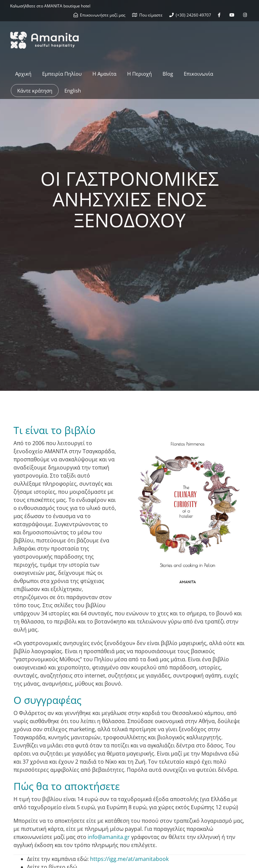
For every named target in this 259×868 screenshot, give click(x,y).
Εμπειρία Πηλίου (62, 74)
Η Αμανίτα (104, 74)
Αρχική (23, 74)
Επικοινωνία (198, 74)
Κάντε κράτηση (35, 91)
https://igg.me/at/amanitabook (129, 859)
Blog (168, 74)
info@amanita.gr (109, 837)
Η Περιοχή (139, 74)
